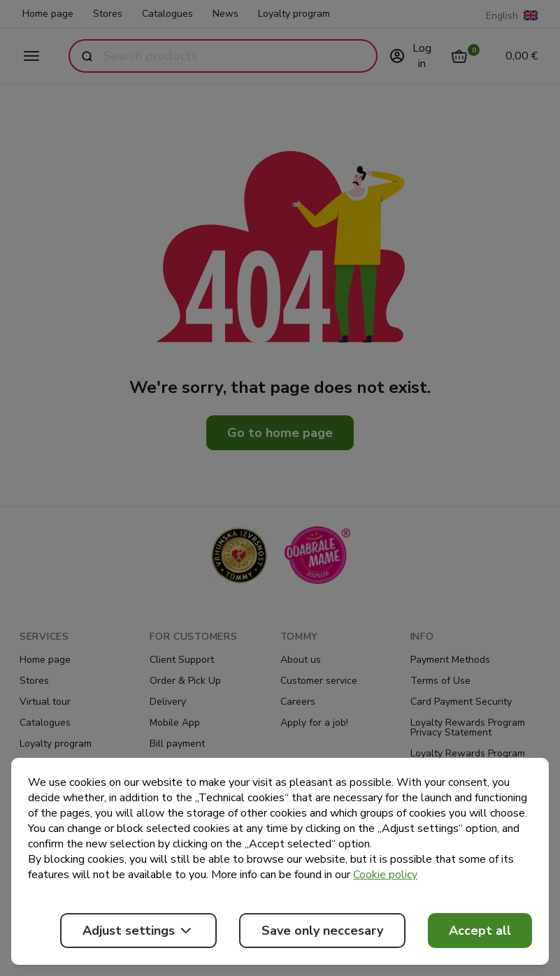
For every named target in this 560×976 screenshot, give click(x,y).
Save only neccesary (322, 931)
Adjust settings (138, 931)
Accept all (480, 931)
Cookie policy (385, 875)
